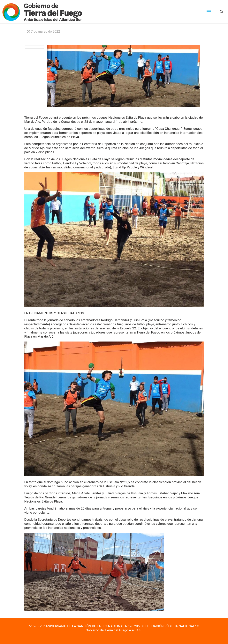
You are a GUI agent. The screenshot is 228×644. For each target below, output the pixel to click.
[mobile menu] (209, 12)
